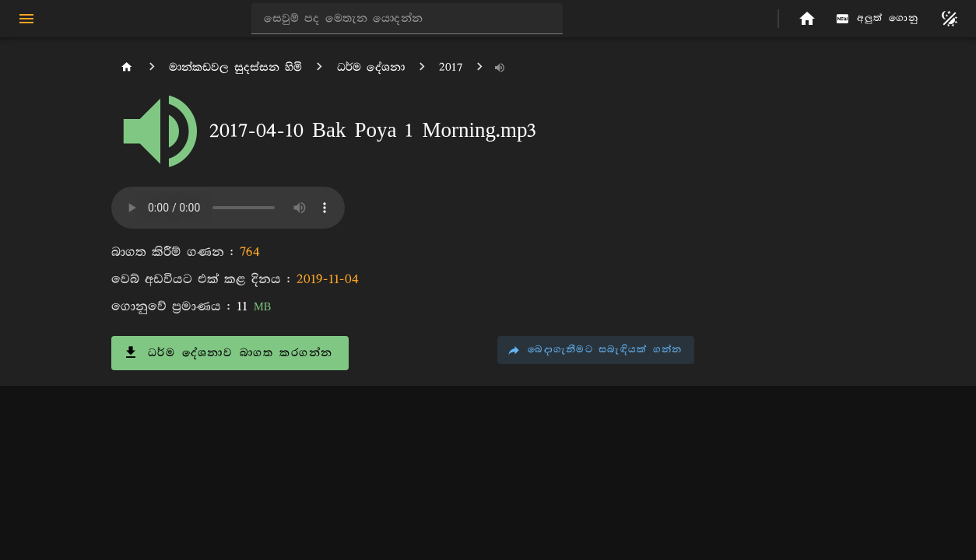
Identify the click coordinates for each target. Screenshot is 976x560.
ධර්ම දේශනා (371, 67)
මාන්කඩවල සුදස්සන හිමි (235, 67)
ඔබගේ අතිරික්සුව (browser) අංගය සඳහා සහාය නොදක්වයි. (228, 208)
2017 (451, 67)
